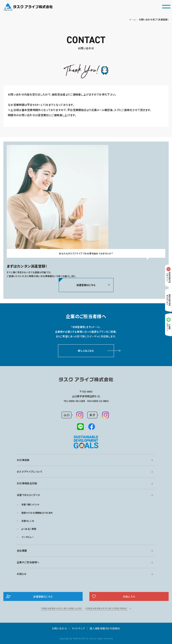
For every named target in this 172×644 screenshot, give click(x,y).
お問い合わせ (59, 628)
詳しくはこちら (86, 352)
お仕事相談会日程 (27, 483)
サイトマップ (78, 628)
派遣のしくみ (28, 521)
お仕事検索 (23, 460)
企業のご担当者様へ (28, 562)
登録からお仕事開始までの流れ (37, 513)
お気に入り (129, 596)
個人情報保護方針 (100, 628)
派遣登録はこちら (86, 286)
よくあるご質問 (29, 529)
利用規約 (115, 628)
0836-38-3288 (77, 401)
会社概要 (22, 550)
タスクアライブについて (30, 472)
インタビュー (28, 537)
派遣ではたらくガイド (28, 495)
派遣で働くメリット (30, 504)
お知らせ (22, 574)
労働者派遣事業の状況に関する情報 (62, 608)
